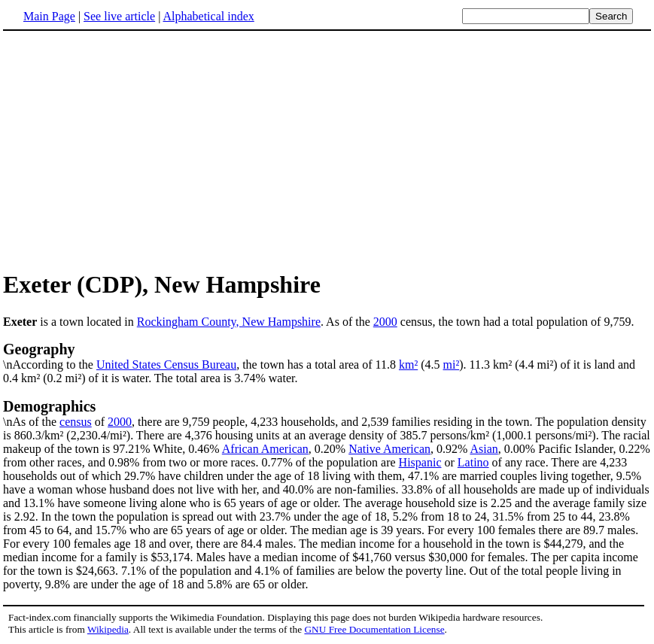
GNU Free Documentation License (374, 629)
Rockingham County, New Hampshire (229, 322)
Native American (389, 449)
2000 (385, 322)
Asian (484, 449)
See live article (119, 16)
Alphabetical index (208, 16)
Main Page (49, 16)
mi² (452, 365)
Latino (473, 462)
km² (408, 365)
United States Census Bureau (166, 365)
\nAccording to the (327, 356)
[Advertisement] (327, 150)
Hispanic (420, 462)
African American (265, 449)
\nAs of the (327, 413)
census (76, 422)
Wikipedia (108, 629)
